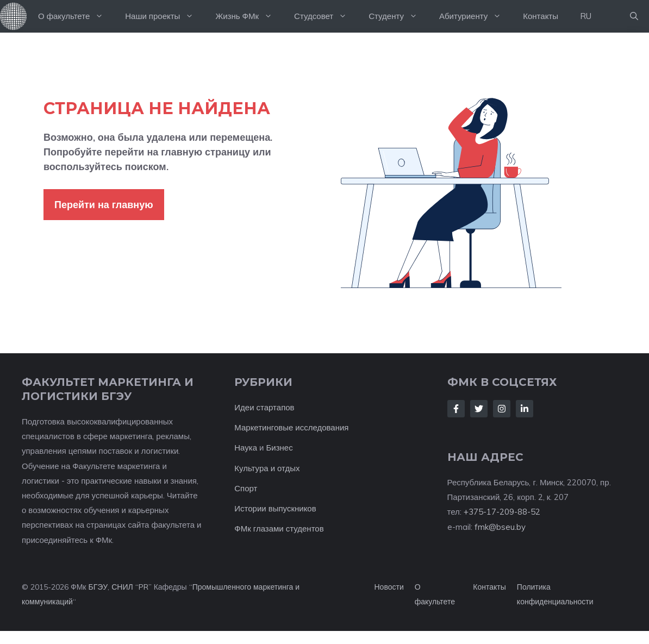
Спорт (246, 488)
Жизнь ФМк (249, 16)
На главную (14, 16)
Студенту (398, 16)
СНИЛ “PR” (131, 587)
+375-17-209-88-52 (502, 512)
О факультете (76, 16)
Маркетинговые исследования (291, 427)
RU (586, 16)
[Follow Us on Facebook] (456, 409)
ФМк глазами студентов (279, 529)
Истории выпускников (275, 508)
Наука (246, 448)
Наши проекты (165, 16)
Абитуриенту (476, 16)
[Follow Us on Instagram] (502, 409)
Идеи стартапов (264, 407)
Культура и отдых (267, 468)
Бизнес (279, 448)
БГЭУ (98, 587)
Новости (389, 587)
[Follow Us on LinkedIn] (525, 409)
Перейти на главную (104, 205)
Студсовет (326, 16)
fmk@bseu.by (500, 527)
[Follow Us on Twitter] (479, 409)
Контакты (541, 16)
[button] (634, 16)
